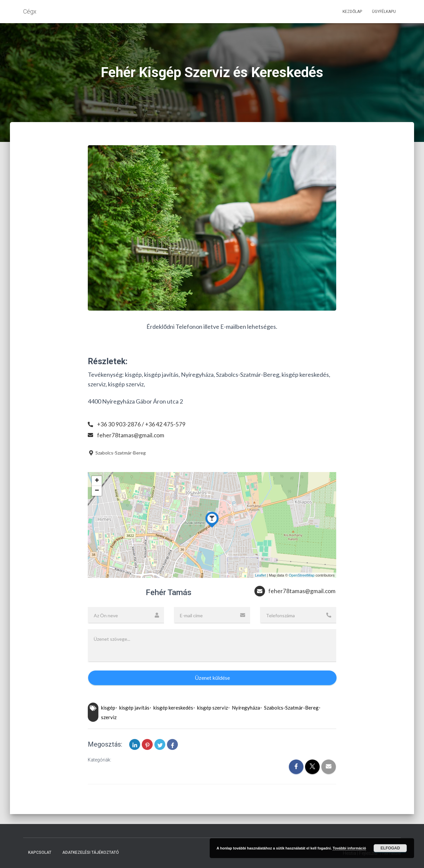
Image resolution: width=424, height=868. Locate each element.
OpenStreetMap (302, 575)
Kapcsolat (40, 852)
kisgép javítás (134, 708)
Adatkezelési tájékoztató (91, 852)
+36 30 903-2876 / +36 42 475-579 (142, 424)
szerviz (109, 717)
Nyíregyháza (246, 708)
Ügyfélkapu (384, 12)
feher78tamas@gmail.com (131, 435)
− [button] (97, 491)
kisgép (108, 708)
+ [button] (97, 481)
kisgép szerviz (212, 708)
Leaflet (261, 575)
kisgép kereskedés (173, 708)
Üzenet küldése (212, 678)
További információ (349, 848)
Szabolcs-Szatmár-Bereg (117, 453)
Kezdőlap (352, 12)
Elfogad (390, 848)
